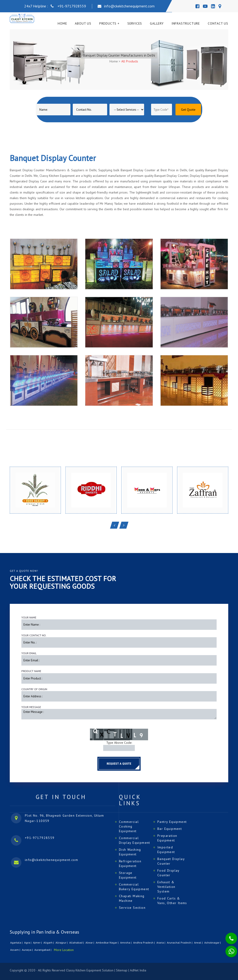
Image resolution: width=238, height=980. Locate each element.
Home (62, 23)
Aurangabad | (43, 950)
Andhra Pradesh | (144, 943)
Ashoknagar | (213, 943)
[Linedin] (213, 6)
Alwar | (90, 943)
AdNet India (138, 970)
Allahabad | (77, 943)
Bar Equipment (170, 829)
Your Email (29, 653)
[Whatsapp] (228, 949)
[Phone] (228, 935)
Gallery (157, 23)
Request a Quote (119, 764)
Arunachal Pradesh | (180, 943)
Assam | (16, 950)
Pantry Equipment (172, 822)
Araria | (161, 943)
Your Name (29, 617)
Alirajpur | (62, 943)
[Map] (220, 6)
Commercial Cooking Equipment (129, 826)
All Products (130, 61)
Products (108, 23)
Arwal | (199, 943)
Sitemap (122, 970)
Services (135, 23)
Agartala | (17, 943)
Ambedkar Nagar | (107, 943)
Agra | (28, 943)
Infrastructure (186, 23)
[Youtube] (205, 6)
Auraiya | (28, 950)
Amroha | (126, 943)
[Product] (127, 110)
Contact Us (218, 23)
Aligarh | (49, 943)
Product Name (31, 671)
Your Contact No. (34, 635)
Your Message (31, 707)
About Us (83, 23)
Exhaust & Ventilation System (166, 887)
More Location (64, 950)
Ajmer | (38, 943)
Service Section (132, 908)
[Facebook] (197, 6)
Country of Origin (34, 689)
